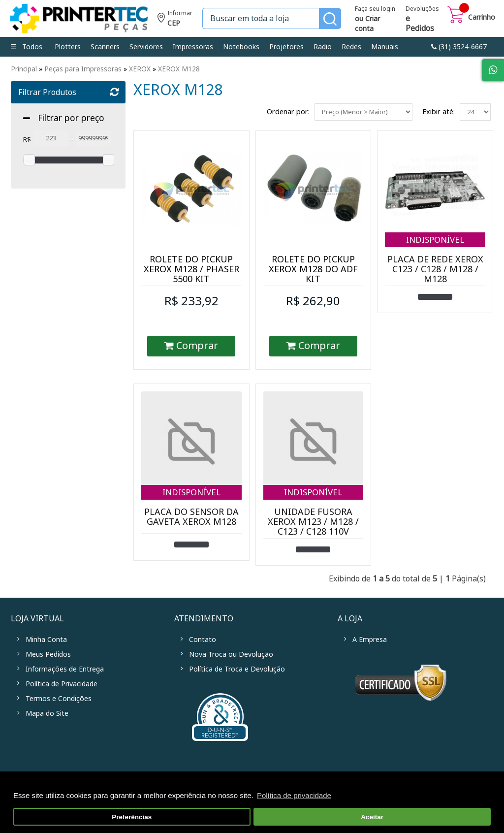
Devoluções (422, 20)
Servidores (146, 47)
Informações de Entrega (65, 669)
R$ (27, 140)
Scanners (105, 47)
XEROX (140, 69)
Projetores (286, 47)
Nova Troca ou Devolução (231, 654)
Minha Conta (46, 640)
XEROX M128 (179, 69)
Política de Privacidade (62, 684)
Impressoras (193, 47)
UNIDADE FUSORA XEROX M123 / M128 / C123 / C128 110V (313, 522)
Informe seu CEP (175, 19)
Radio (323, 47)
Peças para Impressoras (83, 69)
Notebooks (241, 47)
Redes (351, 47)
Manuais (385, 47)
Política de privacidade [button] (294, 795)
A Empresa (370, 640)
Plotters (68, 47)
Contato (203, 640)
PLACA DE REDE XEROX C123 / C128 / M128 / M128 (435, 269)
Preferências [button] (132, 817)
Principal (24, 69)
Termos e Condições (59, 699)
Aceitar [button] (372, 817)
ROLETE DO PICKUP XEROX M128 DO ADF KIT (313, 269)
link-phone (459, 47)
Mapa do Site (47, 713)
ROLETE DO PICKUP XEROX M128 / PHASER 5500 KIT (191, 269)
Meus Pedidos (48, 654)
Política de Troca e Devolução (237, 669)
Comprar (191, 346)
